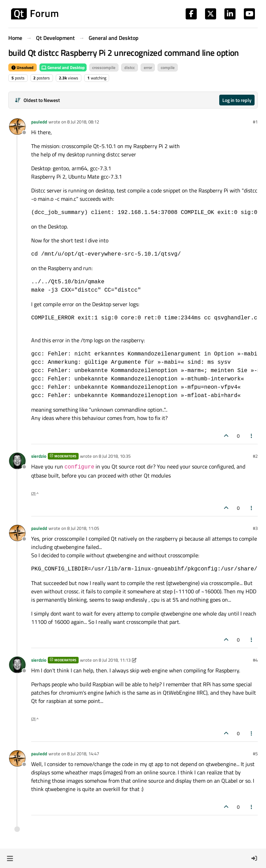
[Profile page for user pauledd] (17, 127)
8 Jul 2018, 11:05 (83, 528)
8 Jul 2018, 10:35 (115, 456)
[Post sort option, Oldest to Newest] (37, 100)
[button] (10, 858)
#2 (255, 456)
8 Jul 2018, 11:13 (115, 660)
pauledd (39, 122)
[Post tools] (252, 436)
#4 (255, 660)
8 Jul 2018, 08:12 (83, 122)
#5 (255, 754)
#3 (255, 528)
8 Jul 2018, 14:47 (83, 754)
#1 (255, 122)
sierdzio (39, 456)
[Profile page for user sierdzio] (17, 461)
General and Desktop (63, 67)
